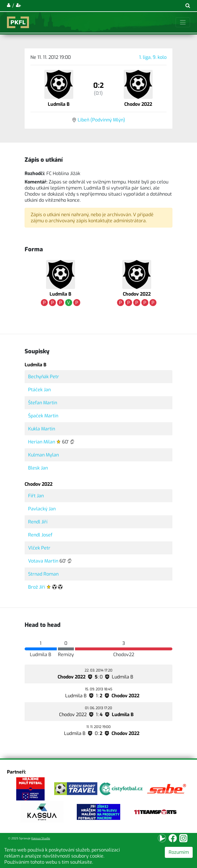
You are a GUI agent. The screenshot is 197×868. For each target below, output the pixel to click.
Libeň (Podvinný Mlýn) (101, 120)
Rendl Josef (40, 535)
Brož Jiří (37, 587)
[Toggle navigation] (183, 22)
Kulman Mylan (43, 455)
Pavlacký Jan (42, 509)
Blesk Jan (38, 468)
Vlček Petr (39, 548)
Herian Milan (42, 442)
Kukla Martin (42, 429)
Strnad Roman (43, 574)
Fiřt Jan (36, 496)
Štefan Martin (43, 403)
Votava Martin (43, 561)
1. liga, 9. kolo (153, 57)
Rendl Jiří (38, 522)
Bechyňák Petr (44, 377)
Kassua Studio (41, 838)
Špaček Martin (43, 416)
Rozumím (179, 852)
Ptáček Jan (39, 390)
